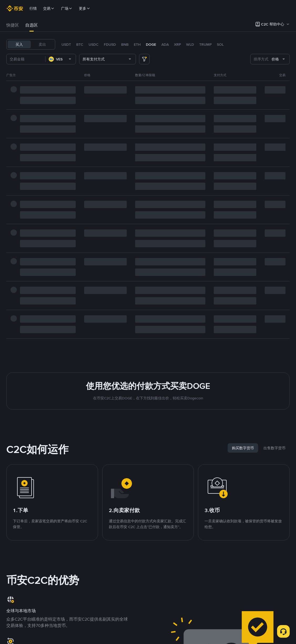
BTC (80, 44)
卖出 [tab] (42, 44)
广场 (67, 8)
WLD (190, 44)
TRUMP (205, 44)
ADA (165, 44)
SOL (220, 44)
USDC (94, 44)
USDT (66, 44)
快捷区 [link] (13, 25)
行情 (33, 8)
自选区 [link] (32, 25)
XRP (177, 44)
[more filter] (144, 59)
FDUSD (110, 44)
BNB (125, 44)
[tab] (13, 25)
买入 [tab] (19, 44)
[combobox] (61, 59)
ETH (137, 44)
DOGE (151, 44)
